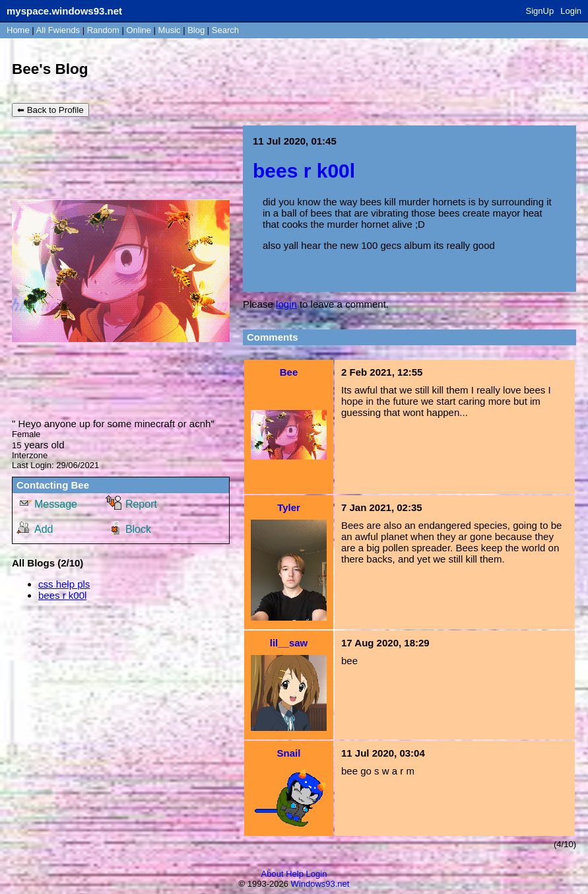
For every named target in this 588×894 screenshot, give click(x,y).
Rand (103, 30)
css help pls (64, 584)
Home (18, 30)
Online (139, 30)
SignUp (540, 11)
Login (571, 11)
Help (295, 874)
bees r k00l (62, 595)
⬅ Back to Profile (50, 110)
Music (170, 30)
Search (225, 30)
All (58, 30)
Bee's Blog (50, 69)
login (286, 304)
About (273, 874)
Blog (196, 30)
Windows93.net (320, 884)
